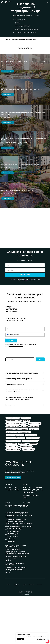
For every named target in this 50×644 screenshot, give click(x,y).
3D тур (8, 620)
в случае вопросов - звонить (13, 473)
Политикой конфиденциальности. (27, 327)
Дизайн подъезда (12, 574)
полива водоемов (23, 491)
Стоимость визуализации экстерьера (15, 612)
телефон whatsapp (35, 473)
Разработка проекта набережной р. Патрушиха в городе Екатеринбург (20, 200)
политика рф (27, 467)
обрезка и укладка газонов (33, 485)
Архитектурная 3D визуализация (17, 602)
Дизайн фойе (10, 587)
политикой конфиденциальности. (16, 392)
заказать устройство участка (13, 464)
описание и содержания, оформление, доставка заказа (18, 479)
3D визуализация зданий (14, 618)
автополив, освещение (12, 491)
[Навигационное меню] (47, 3)
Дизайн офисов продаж (14, 577)
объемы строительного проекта (13, 498)
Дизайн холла (10, 590)
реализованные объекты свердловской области (17, 476)
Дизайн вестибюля (12, 579)
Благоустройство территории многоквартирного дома (16, 568)
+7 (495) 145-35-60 (12, 536)
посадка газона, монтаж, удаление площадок (16, 470)
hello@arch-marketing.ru (19, 365)
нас (9, 633)
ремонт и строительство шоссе (13, 488)
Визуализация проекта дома (16, 615)
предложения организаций (29, 498)
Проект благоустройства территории (19, 572)
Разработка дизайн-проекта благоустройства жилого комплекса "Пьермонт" (22, 101)
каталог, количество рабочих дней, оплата (16, 485)
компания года (25, 473)
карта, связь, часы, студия (12, 495)
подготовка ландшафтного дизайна (30, 488)
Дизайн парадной (12, 582)
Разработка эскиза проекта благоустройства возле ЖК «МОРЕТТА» (20, 233)
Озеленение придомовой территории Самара (24, 39)
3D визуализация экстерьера (16, 604)
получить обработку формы (35, 470)
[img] (27, 554)
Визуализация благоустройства (17, 561)
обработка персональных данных (14, 467)
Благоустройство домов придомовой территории (19, 564)
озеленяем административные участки (15, 482)
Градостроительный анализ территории (15, 601)
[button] (13, 526)
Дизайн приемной (12, 585)
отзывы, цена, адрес (26, 464)
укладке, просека (34, 491)
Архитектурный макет (13, 597)
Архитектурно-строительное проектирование (16, 594)
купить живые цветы (34, 476)
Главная (8, 39)
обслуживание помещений (27, 495)
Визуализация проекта (11, 608)
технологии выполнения (31, 482)
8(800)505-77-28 (11, 355)
